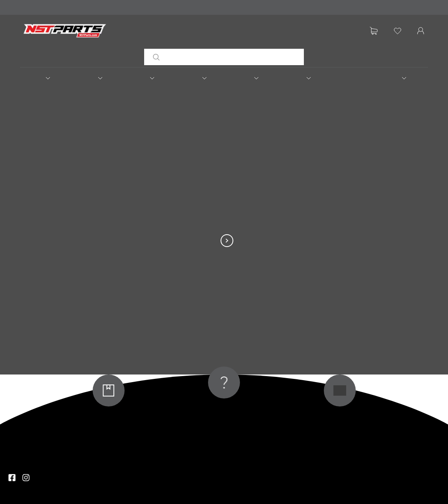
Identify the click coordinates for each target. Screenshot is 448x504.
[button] (46, 78)
